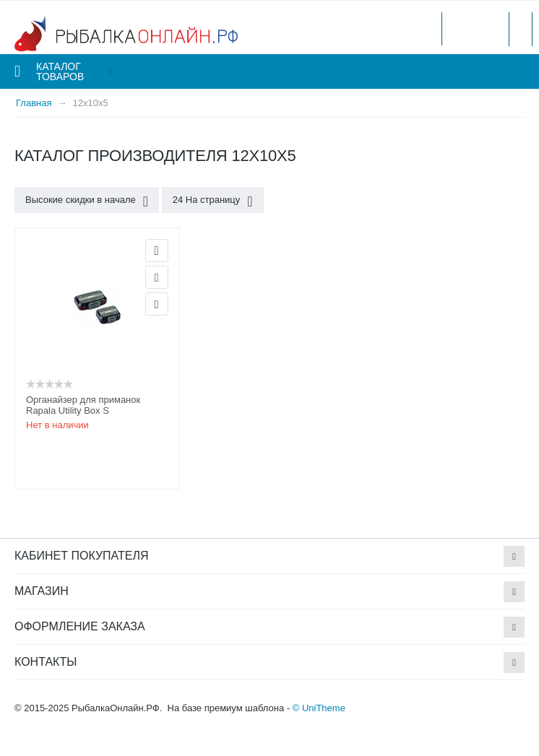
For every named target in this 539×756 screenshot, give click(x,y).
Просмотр (157, 251)
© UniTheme (319, 708)
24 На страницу (213, 201)
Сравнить (157, 304)
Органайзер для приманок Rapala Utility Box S (83, 405)
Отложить (157, 277)
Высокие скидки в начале (87, 201)
